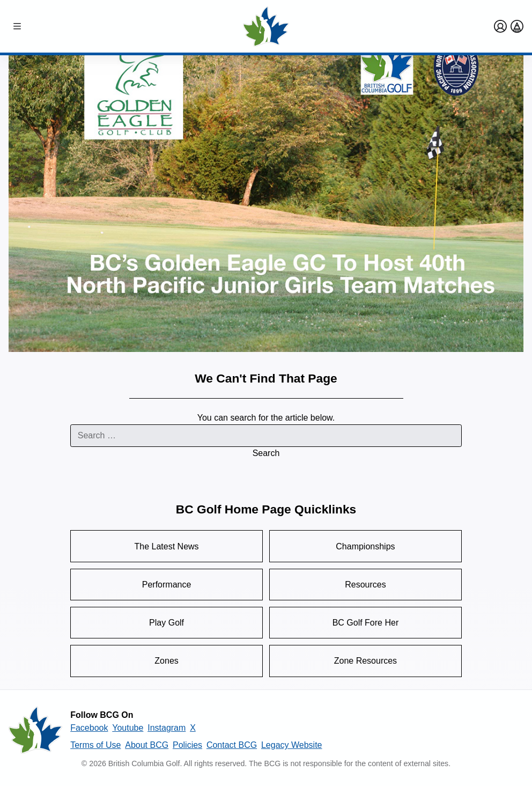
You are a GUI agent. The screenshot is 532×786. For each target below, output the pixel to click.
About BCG (147, 745)
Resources (365, 585)
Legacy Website (292, 745)
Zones (166, 661)
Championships (365, 546)
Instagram (167, 728)
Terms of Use (95, 745)
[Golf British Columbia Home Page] (266, 27)
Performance (167, 585)
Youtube (128, 728)
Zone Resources (365, 661)
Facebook (89, 728)
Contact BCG (232, 745)
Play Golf (167, 623)
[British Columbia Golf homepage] (35, 730)
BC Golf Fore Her (366, 623)
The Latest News (167, 546)
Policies (187, 745)
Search (266, 453)
